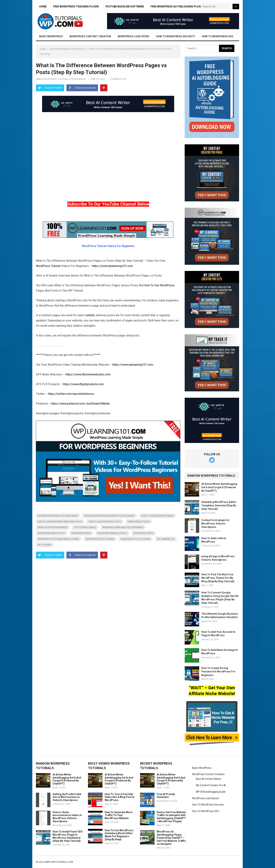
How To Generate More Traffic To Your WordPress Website (119, 815)
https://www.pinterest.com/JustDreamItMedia (80, 404)
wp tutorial (44, 545)
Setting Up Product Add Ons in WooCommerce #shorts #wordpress (67, 797)
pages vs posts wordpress (53, 527)
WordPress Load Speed (134, 36)
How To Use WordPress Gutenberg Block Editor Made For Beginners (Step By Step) (119, 835)
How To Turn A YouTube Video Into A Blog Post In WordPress (120, 797)
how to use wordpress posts (105, 522)
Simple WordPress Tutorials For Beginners (61, 79)
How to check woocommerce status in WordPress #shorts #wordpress (67, 817)
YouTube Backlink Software (125, 7)
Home (43, 7)
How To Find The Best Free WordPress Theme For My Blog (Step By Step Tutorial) (218, 578)
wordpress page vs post (51, 533)
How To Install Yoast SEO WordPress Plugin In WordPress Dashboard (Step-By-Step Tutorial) (68, 836)
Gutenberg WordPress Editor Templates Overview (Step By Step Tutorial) (219, 505)
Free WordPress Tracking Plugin (76, 7)
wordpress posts (143, 533)
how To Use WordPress (159, 285)
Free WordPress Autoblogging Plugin (177, 7)
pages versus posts (139, 522)
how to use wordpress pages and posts (60, 522)
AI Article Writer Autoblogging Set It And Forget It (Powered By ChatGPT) (219, 487)
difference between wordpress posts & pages (109, 516)
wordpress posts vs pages (136, 539)
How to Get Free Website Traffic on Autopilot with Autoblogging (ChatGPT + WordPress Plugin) (171, 817)
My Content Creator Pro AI (211, 785)
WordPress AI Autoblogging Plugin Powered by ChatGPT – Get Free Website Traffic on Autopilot (171, 838)
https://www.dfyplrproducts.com (83, 384)
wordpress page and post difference (123, 527)
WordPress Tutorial (48, 266)
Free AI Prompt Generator (166, 796)
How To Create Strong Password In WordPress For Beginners (218, 672)
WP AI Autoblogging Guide (211, 792)
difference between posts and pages (58, 516)
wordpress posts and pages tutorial (58, 539)
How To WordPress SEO (217, 36)
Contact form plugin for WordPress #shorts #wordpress (216, 524)
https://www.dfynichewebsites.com (88, 374)
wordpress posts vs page (100, 539)
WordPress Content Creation (90, 36)
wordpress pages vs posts (112, 533)
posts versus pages (85, 527)
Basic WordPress (51, 36)
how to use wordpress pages (157, 516)
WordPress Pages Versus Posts (67, 49)
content (90, 315)
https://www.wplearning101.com (112, 266)
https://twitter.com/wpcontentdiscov (71, 394)
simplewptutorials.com (59, 862)
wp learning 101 (166, 539)
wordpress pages (81, 533)
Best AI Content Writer (209, 779)
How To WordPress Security (176, 36)
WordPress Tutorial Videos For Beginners (108, 246)
